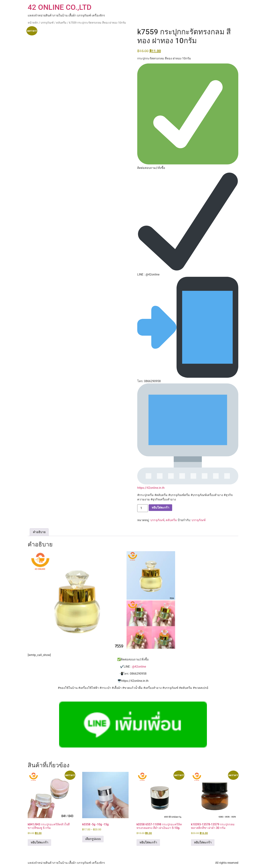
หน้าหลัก (33, 23)
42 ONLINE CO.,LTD (60, 7)
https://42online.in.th (151, 488)
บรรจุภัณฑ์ (47, 23)
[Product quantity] (143, 508)
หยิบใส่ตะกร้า (160, 508)
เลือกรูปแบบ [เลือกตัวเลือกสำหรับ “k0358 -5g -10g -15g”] (93, 839)
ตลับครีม (61, 23)
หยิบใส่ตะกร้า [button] (39, 842)
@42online (139, 667)
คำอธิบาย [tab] (39, 532)
